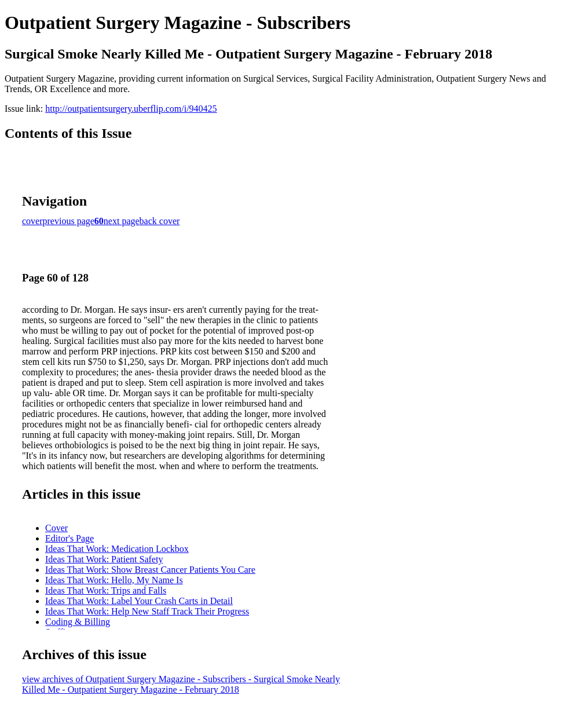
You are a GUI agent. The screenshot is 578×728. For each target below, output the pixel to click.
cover (32, 221)
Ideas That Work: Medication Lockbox (117, 549)
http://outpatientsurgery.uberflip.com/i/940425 (131, 109)
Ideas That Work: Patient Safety (104, 559)
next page (122, 221)
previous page (69, 221)
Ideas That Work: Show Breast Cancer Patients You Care (150, 570)
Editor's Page (69, 538)
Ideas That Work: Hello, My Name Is (114, 580)
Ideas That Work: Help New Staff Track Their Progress (147, 611)
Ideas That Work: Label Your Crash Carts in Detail (139, 601)
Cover (56, 528)
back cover (160, 221)
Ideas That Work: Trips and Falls (106, 590)
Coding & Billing (78, 622)
